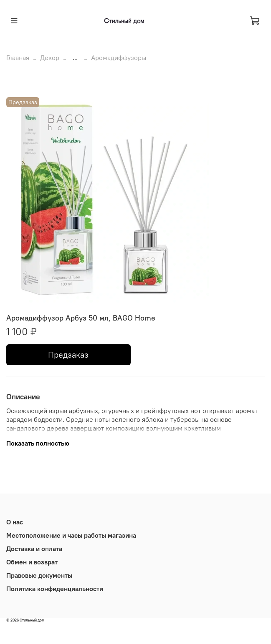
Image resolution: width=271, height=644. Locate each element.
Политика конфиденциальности (55, 589)
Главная (18, 58)
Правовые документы (39, 575)
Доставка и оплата (34, 549)
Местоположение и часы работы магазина (71, 535)
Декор (50, 58)
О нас (15, 522)
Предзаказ (68, 355)
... (75, 58)
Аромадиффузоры (119, 58)
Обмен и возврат (32, 562)
